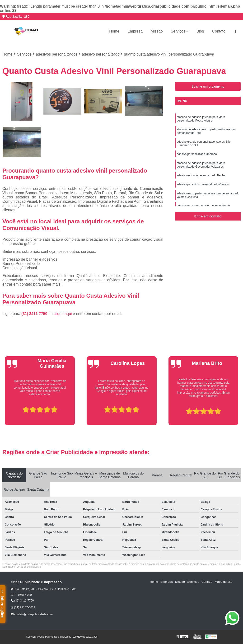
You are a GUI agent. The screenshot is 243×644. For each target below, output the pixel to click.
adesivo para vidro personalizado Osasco (203, 184)
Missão (157, 31)
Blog (200, 31)
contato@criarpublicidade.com (32, 614)
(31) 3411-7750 (35, 314)
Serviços (178, 31)
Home (114, 31)
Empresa (135, 31)
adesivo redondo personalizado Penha (201, 175)
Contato (219, 31)
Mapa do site (223, 582)
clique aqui (63, 314)
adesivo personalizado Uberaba (197, 154)
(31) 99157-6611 (23, 607)
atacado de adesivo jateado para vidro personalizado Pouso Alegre (201, 119)
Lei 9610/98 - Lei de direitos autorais (22, 567)
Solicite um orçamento (208, 86)
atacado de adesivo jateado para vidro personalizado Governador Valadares (201, 165)
